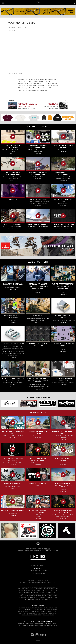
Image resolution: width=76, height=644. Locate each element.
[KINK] (38, 11)
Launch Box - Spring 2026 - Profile (38, 432)
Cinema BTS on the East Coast (38, 484)
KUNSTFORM (25, 611)
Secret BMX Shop (36, 625)
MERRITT (43, 611)
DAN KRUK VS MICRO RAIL (13, 484)
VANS (40, 615)
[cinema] (38, 246)
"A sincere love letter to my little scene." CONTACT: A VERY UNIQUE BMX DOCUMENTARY (63, 286)
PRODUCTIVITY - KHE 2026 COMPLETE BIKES (38, 344)
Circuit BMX (26, 623)
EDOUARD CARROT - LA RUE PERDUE (63, 146)
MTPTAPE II (13, 199)
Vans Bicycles (38, 627)
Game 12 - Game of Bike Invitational (63, 511)
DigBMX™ (48, 549)
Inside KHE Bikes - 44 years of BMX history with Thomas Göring (38, 380)
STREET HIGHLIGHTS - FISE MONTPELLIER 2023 (38, 146)
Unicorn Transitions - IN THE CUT (13, 432)
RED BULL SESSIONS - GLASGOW (13, 510)
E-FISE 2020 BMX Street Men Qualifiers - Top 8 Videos (38, 225)
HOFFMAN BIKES (45, 610)
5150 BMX (41, 623)
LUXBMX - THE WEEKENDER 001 (52, 104)
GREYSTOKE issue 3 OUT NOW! (13, 344)
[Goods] (47, 403)
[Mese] (10, 403)
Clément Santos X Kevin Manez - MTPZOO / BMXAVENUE (38, 200)
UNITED (35, 615)
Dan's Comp (34, 623)
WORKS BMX (46, 615)
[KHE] (66, 531)
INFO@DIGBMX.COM (40, 574)
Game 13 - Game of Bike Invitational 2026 (38, 459)
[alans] (47, 531)
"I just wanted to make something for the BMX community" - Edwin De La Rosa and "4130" (38, 286)
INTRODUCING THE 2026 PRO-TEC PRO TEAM (13, 317)
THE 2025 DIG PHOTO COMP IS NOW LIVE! (63, 344)
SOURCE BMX (39, 613)
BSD (35, 608)
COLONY (52, 608)
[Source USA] (29, 403)
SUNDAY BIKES (48, 613)
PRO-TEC (26, 613)
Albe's (20, 623)
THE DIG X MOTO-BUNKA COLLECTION (63, 379)
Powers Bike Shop (25, 625)
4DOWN (52, 615)
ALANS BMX (22, 608)
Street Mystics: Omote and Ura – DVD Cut (13, 459)
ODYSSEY (49, 611)
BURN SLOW (40, 608)
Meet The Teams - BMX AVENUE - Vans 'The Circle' (13, 225)
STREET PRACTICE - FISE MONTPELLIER (63, 173)
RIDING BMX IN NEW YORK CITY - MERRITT (63, 432)
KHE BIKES (53, 610)
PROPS (21, 613)
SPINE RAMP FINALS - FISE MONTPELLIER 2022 (38, 173)
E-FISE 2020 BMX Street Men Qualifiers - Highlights (63, 225)
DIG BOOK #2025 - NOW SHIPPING (63, 317)
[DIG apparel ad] (38, 117)
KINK (19, 611)
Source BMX (45, 625)
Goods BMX (47, 623)
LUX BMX (31, 611)
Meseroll (54, 623)
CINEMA (46, 608)
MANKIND (37, 611)
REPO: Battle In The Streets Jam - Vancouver (13, 379)
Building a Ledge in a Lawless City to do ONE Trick (63, 485)
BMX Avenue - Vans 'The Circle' (63, 200)
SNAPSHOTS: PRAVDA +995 (38, 316)
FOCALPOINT (37, 610)
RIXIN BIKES (32, 613)
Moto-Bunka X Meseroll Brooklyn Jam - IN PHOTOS (13, 284)
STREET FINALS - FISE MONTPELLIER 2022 (13, 173)
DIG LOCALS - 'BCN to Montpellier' (13, 146)
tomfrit (38, 640)
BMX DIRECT (30, 608)
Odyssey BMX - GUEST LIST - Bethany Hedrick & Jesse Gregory (27, 105)
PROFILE (55, 611)
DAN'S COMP (29, 610)
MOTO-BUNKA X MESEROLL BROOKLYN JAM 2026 (38, 511)
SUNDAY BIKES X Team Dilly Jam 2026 (63, 459)
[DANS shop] (66, 403)
